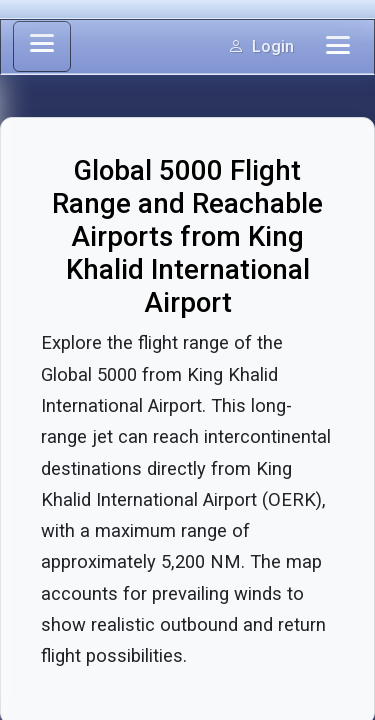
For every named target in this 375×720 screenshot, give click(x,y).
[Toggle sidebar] (42, 46)
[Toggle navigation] (338, 46)
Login (261, 46)
